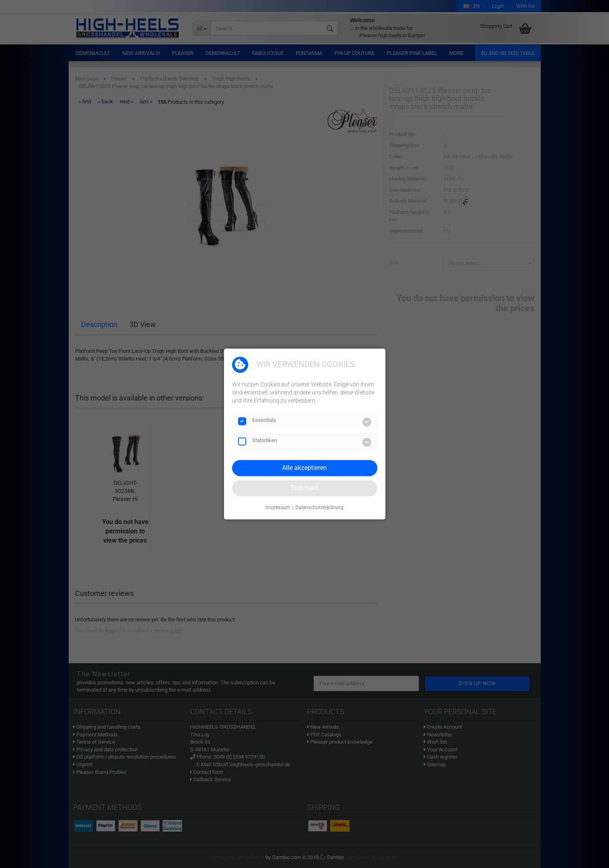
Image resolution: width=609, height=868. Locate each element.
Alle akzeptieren (304, 468)
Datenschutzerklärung (319, 507)
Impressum (278, 507)
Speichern (305, 488)
